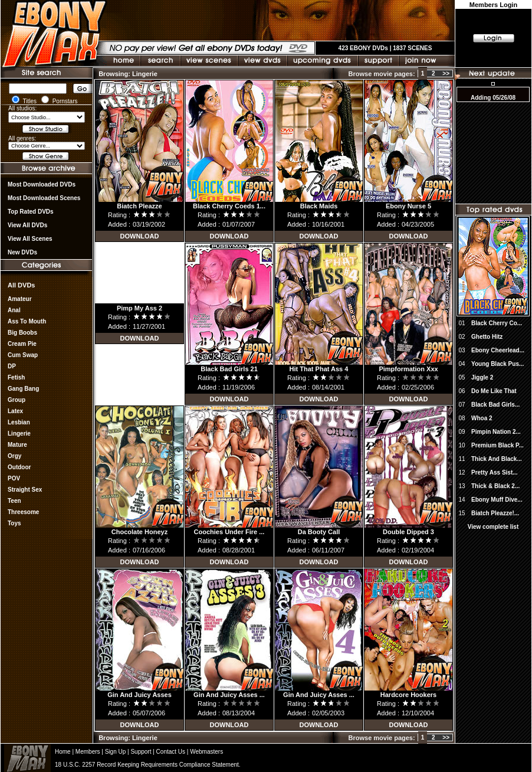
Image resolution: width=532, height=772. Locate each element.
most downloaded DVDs (42, 184)
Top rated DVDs (31, 212)
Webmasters (206, 752)
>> (446, 73)
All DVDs (21, 285)
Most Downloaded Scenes (44, 198)
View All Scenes (30, 239)
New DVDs (22, 252)
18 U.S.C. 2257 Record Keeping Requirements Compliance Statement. (148, 765)
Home (63, 752)
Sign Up (116, 752)
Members (88, 752)
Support (141, 752)
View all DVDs (27, 225)
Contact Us (171, 752)
